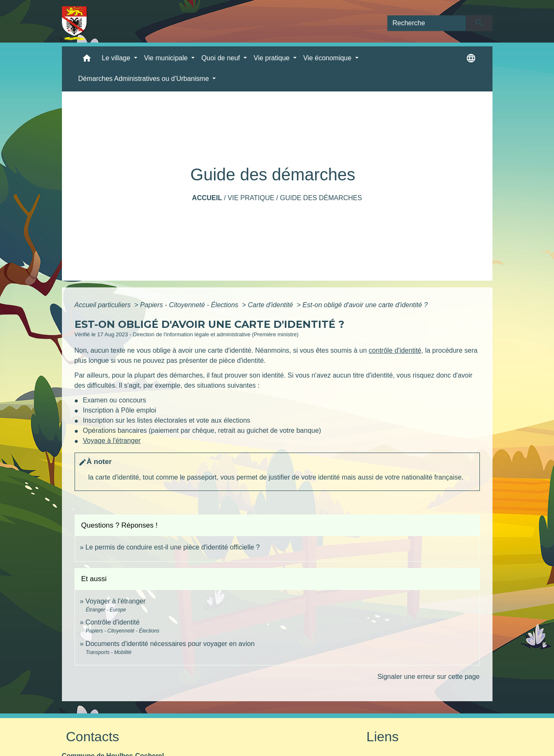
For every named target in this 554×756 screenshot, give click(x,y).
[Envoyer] (479, 23)
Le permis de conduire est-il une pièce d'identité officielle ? (173, 547)
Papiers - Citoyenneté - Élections (190, 305)
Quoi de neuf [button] (222, 58)
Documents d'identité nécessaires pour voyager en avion (170, 644)
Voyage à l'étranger (112, 441)
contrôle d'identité (395, 350)
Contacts (93, 737)
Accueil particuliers (104, 305)
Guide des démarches (321, 198)
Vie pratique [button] (273, 58)
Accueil (207, 198)
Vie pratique (251, 198)
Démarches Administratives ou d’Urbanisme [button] (145, 79)
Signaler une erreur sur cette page (429, 677)
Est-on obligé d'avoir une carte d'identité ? (365, 305)
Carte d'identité (271, 305)
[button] (87, 60)
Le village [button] (117, 58)
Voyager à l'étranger (116, 601)
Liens (383, 737)
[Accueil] (75, 23)
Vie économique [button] (328, 58)
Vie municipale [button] (167, 58)
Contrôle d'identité (112, 622)
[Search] (427, 23)
